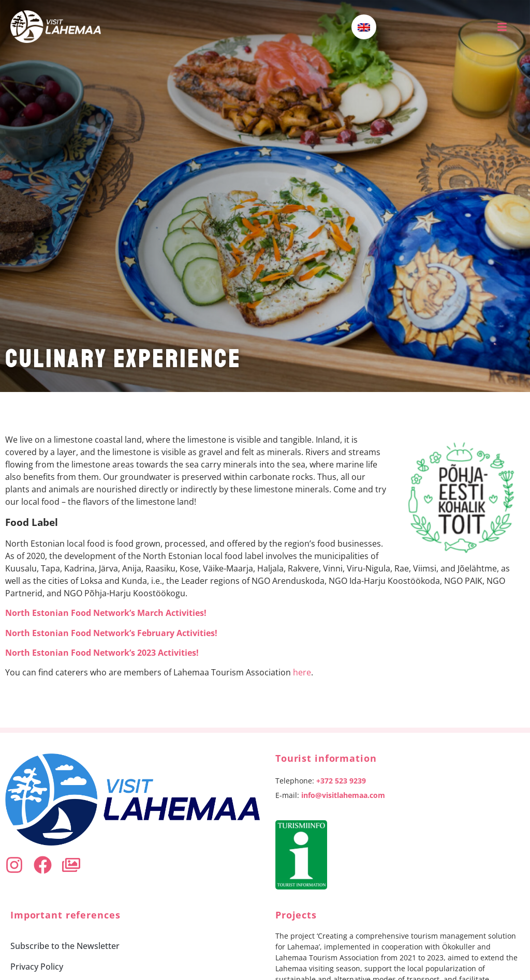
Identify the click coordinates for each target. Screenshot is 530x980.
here (302, 672)
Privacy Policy (37, 967)
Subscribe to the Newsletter (65, 946)
